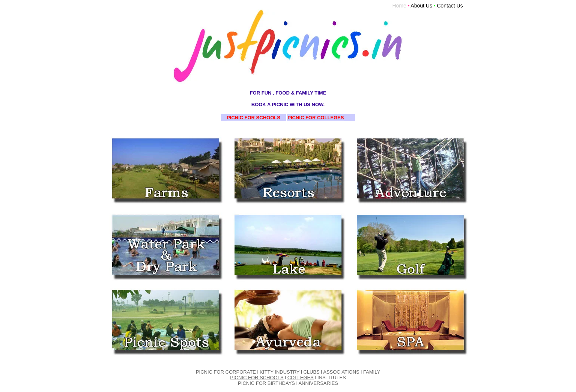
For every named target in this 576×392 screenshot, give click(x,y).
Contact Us (450, 6)
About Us (421, 6)
